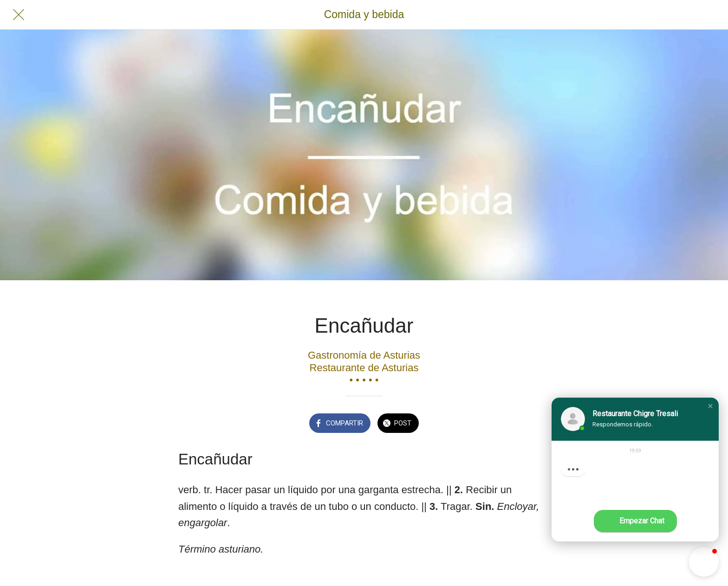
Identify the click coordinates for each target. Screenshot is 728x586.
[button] (710, 406)
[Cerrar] (19, 15)
